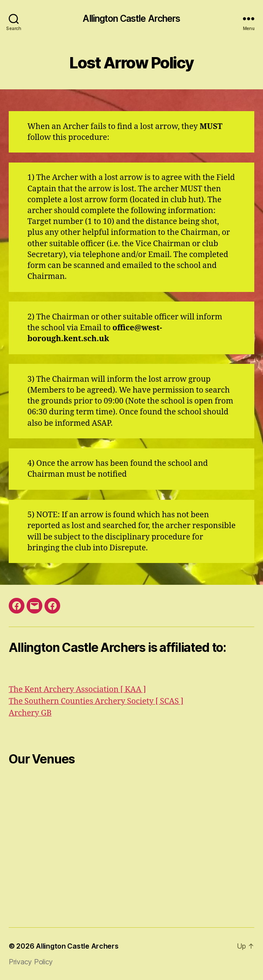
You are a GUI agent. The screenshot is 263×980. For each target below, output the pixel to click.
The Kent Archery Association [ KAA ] (77, 690)
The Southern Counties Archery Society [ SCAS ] (96, 701)
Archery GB (30, 713)
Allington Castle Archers (131, 19)
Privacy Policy (31, 962)
